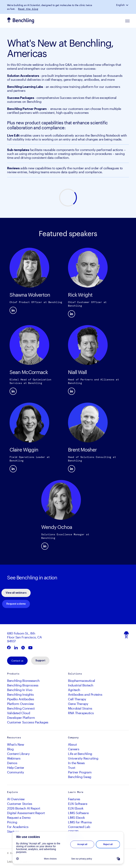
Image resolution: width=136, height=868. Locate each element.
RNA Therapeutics (81, 713)
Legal (11, 861)
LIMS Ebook (76, 817)
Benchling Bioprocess (23, 685)
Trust (72, 768)
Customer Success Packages (28, 722)
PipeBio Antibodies (21, 699)
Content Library (18, 754)
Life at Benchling (80, 754)
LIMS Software (78, 813)
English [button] (120, 5)
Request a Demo (19, 817)
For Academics (18, 827)
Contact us (17, 661)
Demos (12, 763)
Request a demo (16, 604)
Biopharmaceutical (82, 681)
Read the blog (28, 9)
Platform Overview (20, 704)
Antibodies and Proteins (85, 694)
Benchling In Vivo (20, 690)
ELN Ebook (76, 808)
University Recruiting (83, 758)
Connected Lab (79, 827)
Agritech (74, 690)
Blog (10, 749)
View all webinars (16, 593)
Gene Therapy (78, 704)
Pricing (12, 822)
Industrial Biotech (81, 685)
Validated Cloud (19, 713)
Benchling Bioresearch (23, 681)
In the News (76, 763)
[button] (127, 5)
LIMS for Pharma (80, 822)
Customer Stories (20, 804)
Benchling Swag (80, 777)
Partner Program (80, 772)
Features (74, 799)
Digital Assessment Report (26, 813)
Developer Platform (21, 718)
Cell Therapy (77, 699)
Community (16, 772)
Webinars (14, 758)
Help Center (16, 768)
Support (40, 661)
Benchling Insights (20, 694)
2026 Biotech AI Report (24, 808)
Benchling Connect (21, 708)
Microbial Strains (80, 708)
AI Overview (16, 799)
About (72, 744)
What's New (15, 744)
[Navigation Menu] (128, 21)
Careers (74, 749)
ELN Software (78, 804)
